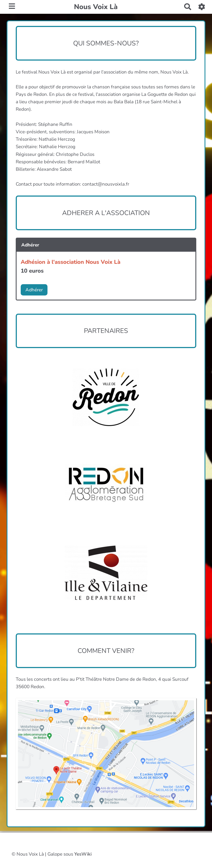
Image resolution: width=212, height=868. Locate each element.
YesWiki (83, 854)
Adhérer (34, 290)
